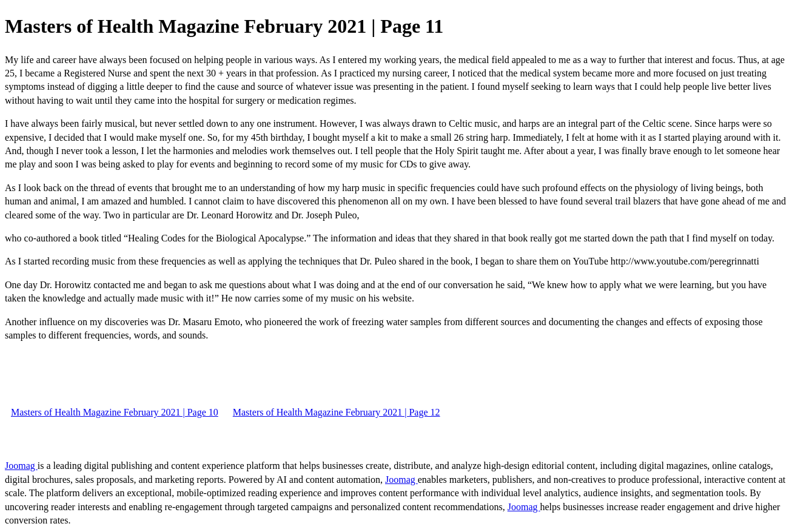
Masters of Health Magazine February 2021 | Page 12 (337, 412)
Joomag (21, 466)
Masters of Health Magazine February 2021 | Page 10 (115, 412)
